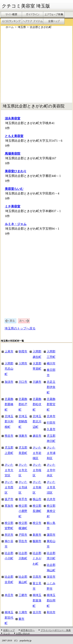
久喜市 (51, 429)
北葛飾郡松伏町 (37, 404)
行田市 (51, 423)
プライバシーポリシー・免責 (56, 630)
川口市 (23, 382)
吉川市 (37, 612)
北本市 (51, 416)
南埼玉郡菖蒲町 (37, 600)
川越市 (37, 382)
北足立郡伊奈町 (51, 387)
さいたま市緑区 (23, 487)
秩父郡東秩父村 (51, 511)
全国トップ (9, 630)
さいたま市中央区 (51, 470)
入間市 (23, 363)
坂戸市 (9, 499)
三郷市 (23, 595)
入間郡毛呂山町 (9, 369)
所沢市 (9, 535)
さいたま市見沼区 (51, 487)
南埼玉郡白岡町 (51, 600)
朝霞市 (23, 351)
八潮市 (23, 612)
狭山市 (37, 499)
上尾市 (9, 351)
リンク (7, 634)
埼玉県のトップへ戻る (20, 328)
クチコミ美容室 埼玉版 (26, 6)
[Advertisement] (36, 66)
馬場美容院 (13, 154)
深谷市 (51, 577)
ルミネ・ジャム (16, 224)
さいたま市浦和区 (51, 453)
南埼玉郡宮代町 (9, 618)
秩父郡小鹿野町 (23, 511)
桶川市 (51, 363)
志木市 (51, 499)
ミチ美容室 (13, 206)
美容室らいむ (14, 189)
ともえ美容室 (14, 136)
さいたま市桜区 (37, 470)
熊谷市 (9, 436)
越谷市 (37, 436)
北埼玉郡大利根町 (9, 421)
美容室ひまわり (16, 171)
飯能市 (37, 541)
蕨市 (21, 619)
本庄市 (9, 595)
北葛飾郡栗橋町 (9, 404)
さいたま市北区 (23, 470)
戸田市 (23, 535)
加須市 (9, 382)
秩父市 (37, 523)
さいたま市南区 (37, 487)
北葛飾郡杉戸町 (23, 404)
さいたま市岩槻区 (37, 453)
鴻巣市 (23, 436)
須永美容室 (13, 118)
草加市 (9, 506)
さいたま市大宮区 (9, 470)
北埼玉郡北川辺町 (37, 421)
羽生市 (23, 541)
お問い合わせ (23, 634)
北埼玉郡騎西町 (23, 421)
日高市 (37, 577)
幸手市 (23, 499)
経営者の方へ (28, 630)
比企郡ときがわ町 (37, 558)
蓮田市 (51, 535)
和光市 (51, 612)
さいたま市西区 (9, 487)
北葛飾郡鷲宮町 (51, 404)
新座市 (37, 535)
